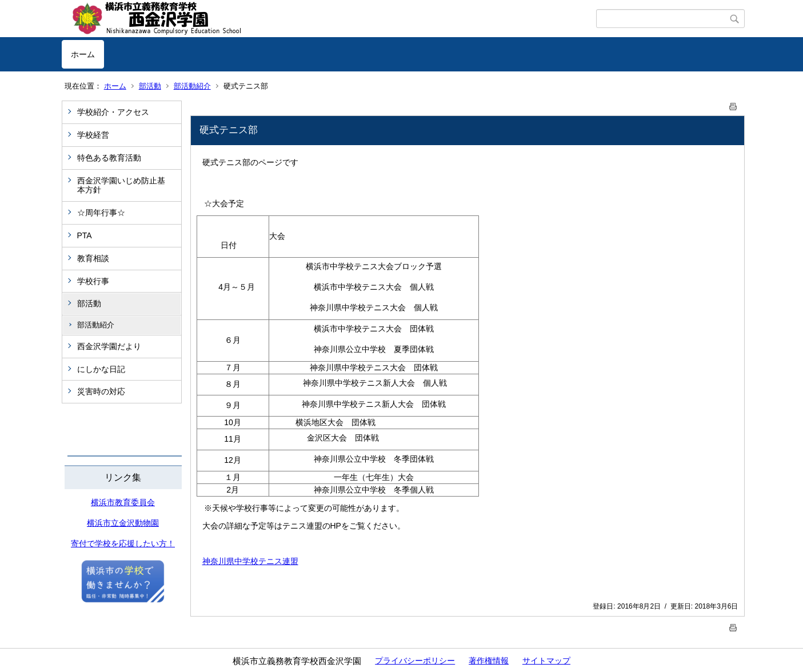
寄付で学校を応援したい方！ (123, 543)
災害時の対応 (101, 391)
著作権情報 (489, 661)
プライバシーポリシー (415, 661)
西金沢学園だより (109, 346)
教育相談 (93, 258)
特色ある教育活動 (109, 158)
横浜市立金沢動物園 (123, 523)
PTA (85, 235)
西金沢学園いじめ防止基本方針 (121, 185)
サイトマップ (546, 661)
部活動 (150, 86)
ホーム (83, 54)
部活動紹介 (192, 86)
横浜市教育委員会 (123, 502)
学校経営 (93, 135)
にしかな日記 (101, 369)
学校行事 (93, 281)
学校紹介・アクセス (113, 112)
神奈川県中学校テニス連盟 (250, 561)
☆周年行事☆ (101, 213)
